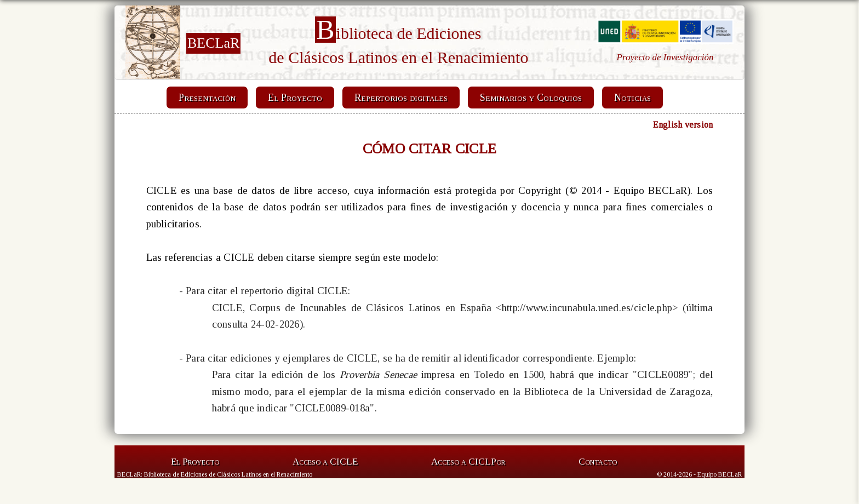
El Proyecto (295, 98)
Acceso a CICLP (468, 462)
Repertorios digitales (401, 98)
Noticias (632, 98)
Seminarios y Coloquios (531, 98)
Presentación (207, 98)
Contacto (598, 462)
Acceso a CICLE (325, 462)
